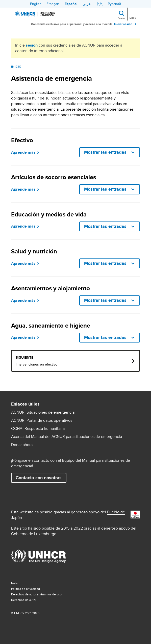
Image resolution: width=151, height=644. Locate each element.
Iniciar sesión (123, 24)
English (36, 4)
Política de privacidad (26, 589)
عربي (87, 4)
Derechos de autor (24, 600)
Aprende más (23, 152)
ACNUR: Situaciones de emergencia (43, 412)
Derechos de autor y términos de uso (36, 594)
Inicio (16, 67)
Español (71, 4)
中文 (99, 4)
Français (53, 4)
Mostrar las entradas (106, 152)
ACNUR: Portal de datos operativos (42, 420)
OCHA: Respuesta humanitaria (38, 429)
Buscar (121, 18)
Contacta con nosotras (39, 478)
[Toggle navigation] (132, 14)
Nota (14, 583)
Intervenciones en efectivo (36, 364)
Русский (114, 4)
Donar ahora (22, 445)
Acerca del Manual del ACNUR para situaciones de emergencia (67, 437)
